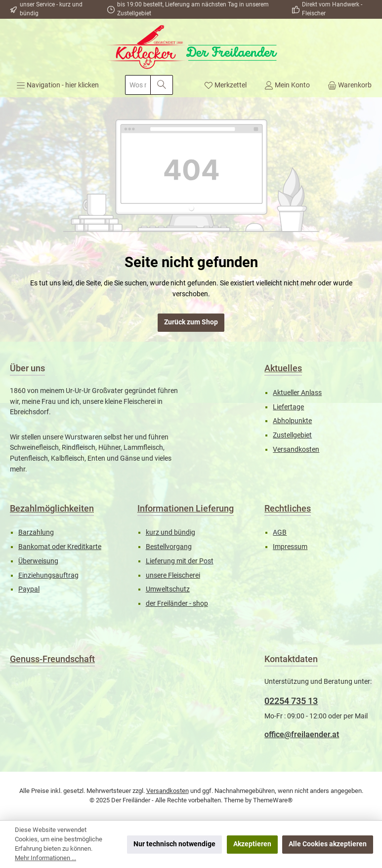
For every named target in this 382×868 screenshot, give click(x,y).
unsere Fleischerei (173, 575)
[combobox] (138, 85)
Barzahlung (36, 533)
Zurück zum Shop (191, 322)
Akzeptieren (252, 844)
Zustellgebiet (292, 435)
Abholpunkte (292, 421)
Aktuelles (283, 368)
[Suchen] (162, 85)
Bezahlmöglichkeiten (52, 508)
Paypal (29, 589)
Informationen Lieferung (186, 508)
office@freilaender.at (302, 734)
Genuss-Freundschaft (52, 659)
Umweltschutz (168, 589)
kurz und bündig (170, 533)
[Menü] (58, 85)
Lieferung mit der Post (180, 561)
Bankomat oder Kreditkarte (60, 547)
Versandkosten (296, 450)
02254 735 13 (291, 701)
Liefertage (288, 407)
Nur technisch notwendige (174, 844)
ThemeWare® (273, 800)
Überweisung (38, 561)
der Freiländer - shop (177, 604)
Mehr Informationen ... (45, 858)
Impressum (290, 547)
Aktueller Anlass (297, 393)
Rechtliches (288, 508)
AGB (280, 533)
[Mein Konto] (287, 85)
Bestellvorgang (169, 547)
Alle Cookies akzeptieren (328, 844)
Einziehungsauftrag (48, 575)
